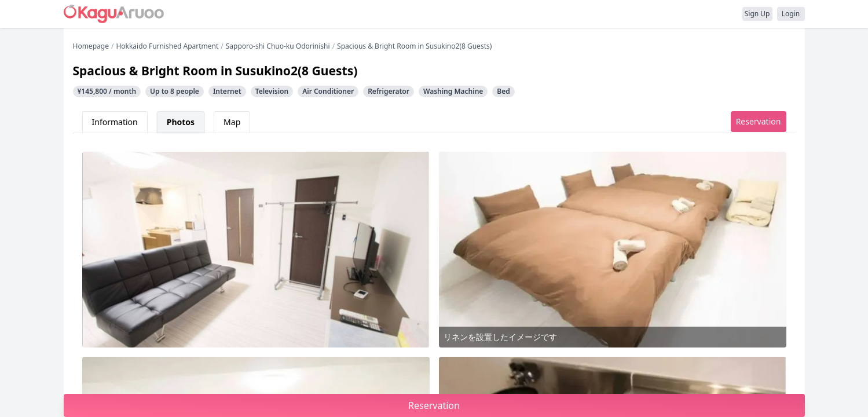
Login (791, 14)
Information (115, 122)
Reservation (759, 121)
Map (232, 122)
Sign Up (757, 14)
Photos (181, 122)
